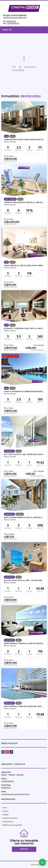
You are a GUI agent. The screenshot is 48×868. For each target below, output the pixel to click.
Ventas (6, 811)
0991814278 (11, 21)
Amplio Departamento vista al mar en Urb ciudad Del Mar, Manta (24, 517)
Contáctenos (8, 822)
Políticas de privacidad (12, 825)
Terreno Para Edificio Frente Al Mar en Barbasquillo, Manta (24, 202)
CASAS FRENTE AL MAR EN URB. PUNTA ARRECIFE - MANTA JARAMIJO (24, 265)
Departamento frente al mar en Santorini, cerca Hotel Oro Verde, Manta (24, 643)
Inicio (5, 808)
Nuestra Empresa (10, 818)
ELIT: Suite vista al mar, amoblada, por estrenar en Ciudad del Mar (24, 454)
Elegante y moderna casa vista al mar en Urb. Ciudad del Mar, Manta (24, 328)
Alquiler (6, 815)
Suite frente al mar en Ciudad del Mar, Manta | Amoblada (24, 706)
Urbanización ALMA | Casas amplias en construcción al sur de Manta (24, 139)
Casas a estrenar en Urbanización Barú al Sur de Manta (24, 391)
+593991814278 (13, 23)
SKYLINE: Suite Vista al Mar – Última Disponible (24, 580)
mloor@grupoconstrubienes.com (15, 18)
